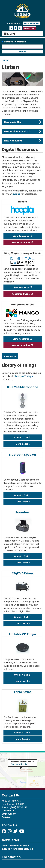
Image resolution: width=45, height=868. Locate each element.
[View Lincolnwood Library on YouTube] (22, 832)
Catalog (9, 42)
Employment (9, 814)
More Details (23, 444)
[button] (13, 23)
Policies (6, 817)
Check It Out (21, 437)
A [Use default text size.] (20, 28)
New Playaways (23, 141)
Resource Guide (21, 242)
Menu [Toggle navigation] (10, 34)
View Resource (21, 236)
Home (5, 60)
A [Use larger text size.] (16, 28)
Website (21, 42)
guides (16, 194)
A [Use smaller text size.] (11, 28)
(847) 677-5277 (18, 807)
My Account (29, 28)
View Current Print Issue (15, 846)
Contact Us (8, 811)
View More (10, 356)
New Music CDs (23, 122)
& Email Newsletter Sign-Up (17, 849)
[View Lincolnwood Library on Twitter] (16, 832)
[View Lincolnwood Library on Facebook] (4, 832)
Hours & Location (31, 23)
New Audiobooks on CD (23, 131)
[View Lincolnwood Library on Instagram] (10, 832)
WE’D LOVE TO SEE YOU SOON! (23, 763)
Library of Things (23, 376)
